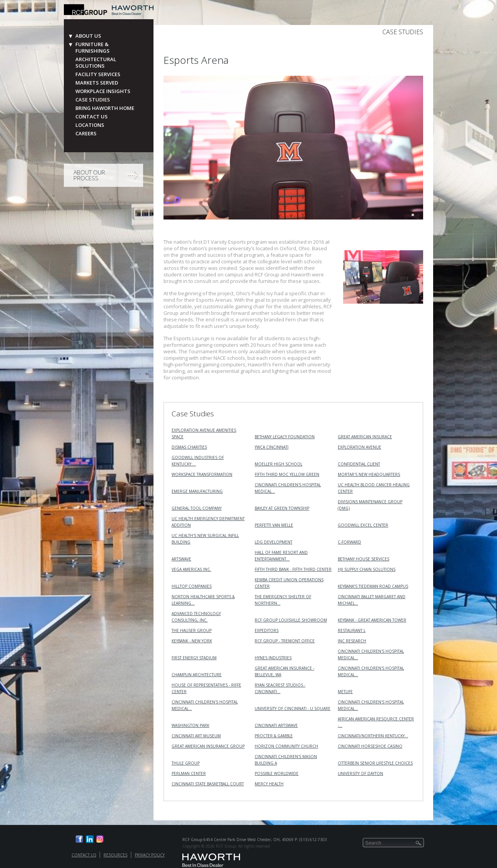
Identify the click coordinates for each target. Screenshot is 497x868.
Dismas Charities (189, 447)
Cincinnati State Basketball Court (208, 784)
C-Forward (349, 542)
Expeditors (267, 630)
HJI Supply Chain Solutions (367, 569)
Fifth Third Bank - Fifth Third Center (293, 569)
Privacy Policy (150, 855)
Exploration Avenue (359, 447)
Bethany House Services (364, 559)
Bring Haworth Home (105, 108)
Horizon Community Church (286, 746)
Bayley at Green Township (282, 508)
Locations (90, 125)
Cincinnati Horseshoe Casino (370, 746)
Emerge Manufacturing (197, 491)
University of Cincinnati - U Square (293, 708)
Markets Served (97, 83)
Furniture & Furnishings (93, 48)
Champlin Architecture (197, 675)
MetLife (345, 692)
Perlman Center (189, 773)
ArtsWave (181, 559)
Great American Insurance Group (208, 746)
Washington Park (190, 725)
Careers (86, 134)
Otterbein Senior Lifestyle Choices (375, 763)
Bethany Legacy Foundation (285, 437)
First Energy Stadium (194, 658)
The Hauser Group (192, 630)
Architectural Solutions (96, 63)
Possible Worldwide (277, 773)
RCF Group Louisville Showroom (291, 620)
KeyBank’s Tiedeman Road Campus (373, 586)
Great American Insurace (365, 437)
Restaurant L (352, 630)
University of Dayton (360, 773)
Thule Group (186, 763)
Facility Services (98, 74)
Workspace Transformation (202, 474)
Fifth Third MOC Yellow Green (287, 474)
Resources (115, 855)
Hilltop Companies (192, 586)
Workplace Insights (103, 91)
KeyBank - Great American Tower (372, 620)
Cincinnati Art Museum (196, 736)
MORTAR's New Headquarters (369, 474)
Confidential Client (359, 464)
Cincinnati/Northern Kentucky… (373, 736)
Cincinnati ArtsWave (276, 725)
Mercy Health (269, 784)
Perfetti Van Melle (274, 525)
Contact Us (92, 117)
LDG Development (274, 542)
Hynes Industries (273, 658)
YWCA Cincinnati (272, 447)
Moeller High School (279, 464)
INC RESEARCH (352, 641)
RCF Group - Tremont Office (285, 641)
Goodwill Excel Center (363, 525)
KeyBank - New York (192, 641)
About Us (88, 36)
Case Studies (93, 100)
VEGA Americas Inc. (191, 569)
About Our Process (89, 175)
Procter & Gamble (274, 736)
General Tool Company (197, 508)
